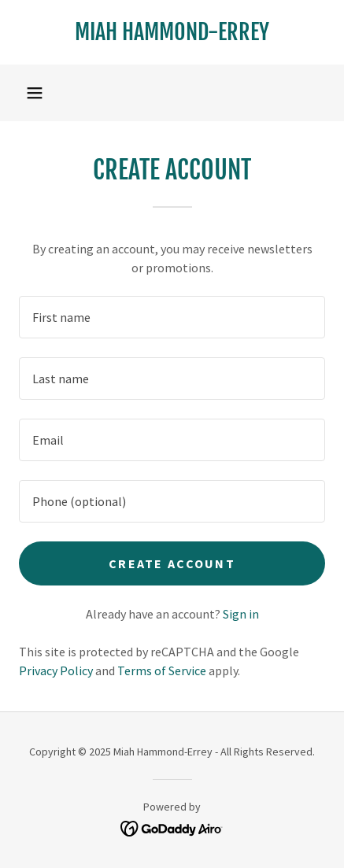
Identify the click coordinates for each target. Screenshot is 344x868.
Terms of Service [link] (162, 670)
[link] (172, 32)
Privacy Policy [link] (56, 670)
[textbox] (172, 317)
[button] (35, 93)
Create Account (172, 563)
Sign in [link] (241, 614)
